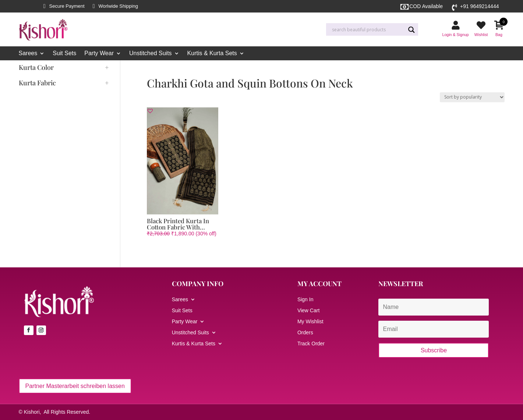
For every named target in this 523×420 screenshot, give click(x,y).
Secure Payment (67, 6)
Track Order (311, 344)
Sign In (305, 300)
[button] (150, 111)
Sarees (28, 54)
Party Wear (99, 54)
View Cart (308, 311)
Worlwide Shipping (118, 6)
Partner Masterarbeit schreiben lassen (75, 386)
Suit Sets (64, 54)
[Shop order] (472, 97)
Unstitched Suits (151, 54)
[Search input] (368, 30)
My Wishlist (310, 322)
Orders (305, 333)
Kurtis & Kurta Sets (212, 54)
